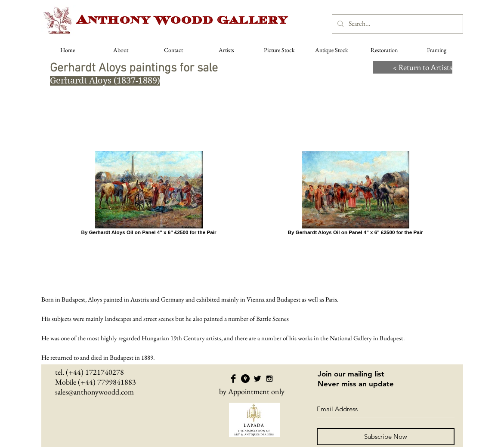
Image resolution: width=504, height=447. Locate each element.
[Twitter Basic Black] (257, 379)
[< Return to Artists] (413, 67)
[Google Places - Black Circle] (245, 379)
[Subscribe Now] (386, 437)
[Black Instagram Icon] (269, 379)
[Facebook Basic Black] (233, 379)
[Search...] (397, 24)
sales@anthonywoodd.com (94, 392)
